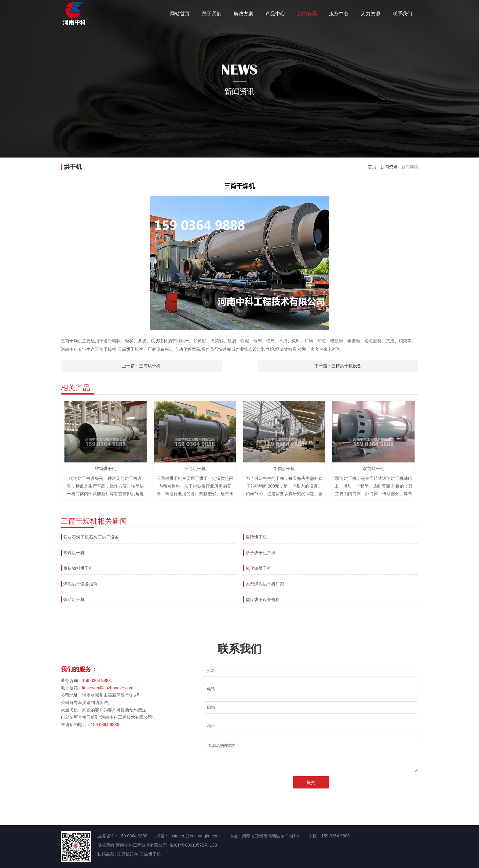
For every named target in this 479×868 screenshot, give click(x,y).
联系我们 (402, 14)
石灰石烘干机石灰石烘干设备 (91, 537)
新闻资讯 (307, 14)
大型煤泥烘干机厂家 (265, 584)
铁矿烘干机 (74, 599)
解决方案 (243, 14)
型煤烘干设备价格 (263, 599)
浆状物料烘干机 (78, 568)
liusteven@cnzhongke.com (108, 688)
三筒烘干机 (150, 854)
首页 (372, 167)
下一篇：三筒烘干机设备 (338, 366)
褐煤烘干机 (74, 553)
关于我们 (212, 14)
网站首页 (180, 14)
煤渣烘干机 (256, 537)
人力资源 (371, 14)
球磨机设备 (128, 854)
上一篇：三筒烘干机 (141, 366)
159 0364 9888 (96, 681)
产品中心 (275, 14)
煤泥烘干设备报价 (80, 584)
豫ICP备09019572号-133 (193, 845)
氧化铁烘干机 (258, 568)
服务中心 (339, 14)
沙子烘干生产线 (261, 553)
